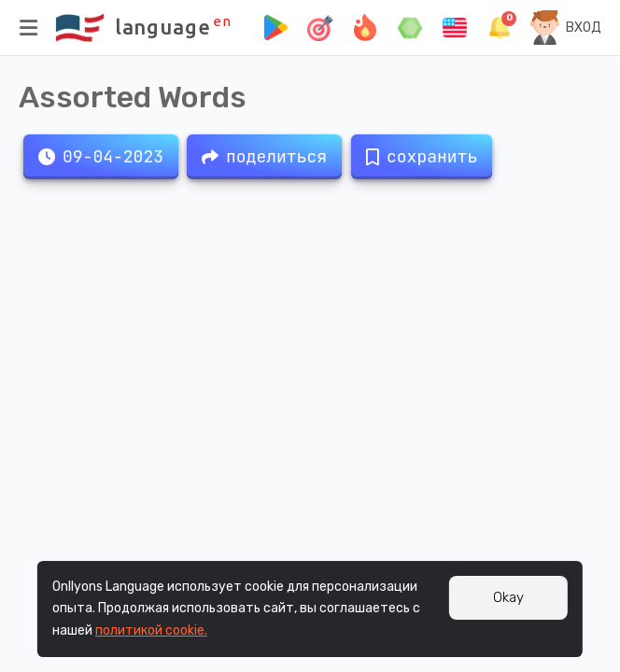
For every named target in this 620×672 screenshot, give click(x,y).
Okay (508, 597)
